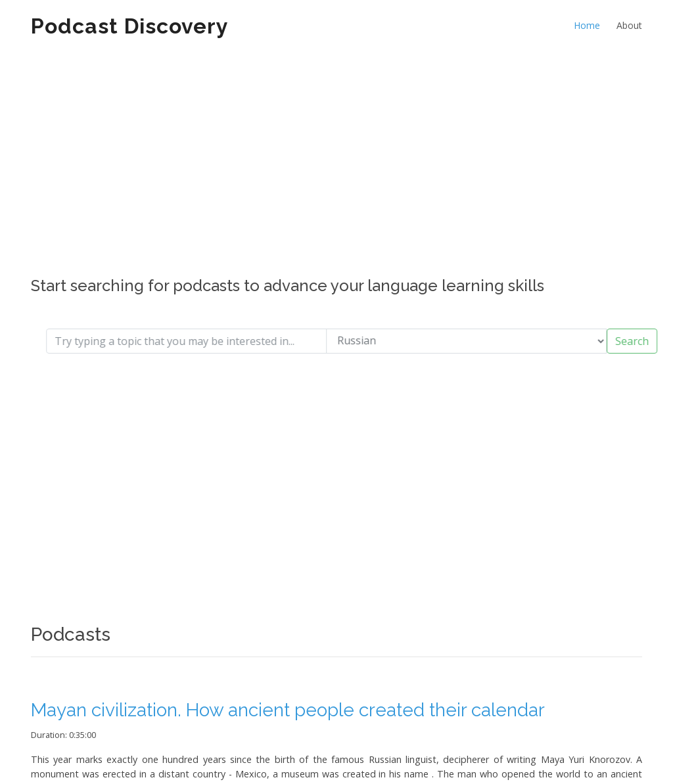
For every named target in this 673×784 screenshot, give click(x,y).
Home (587, 25)
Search (642, 341)
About (629, 25)
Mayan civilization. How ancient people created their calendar (288, 710)
